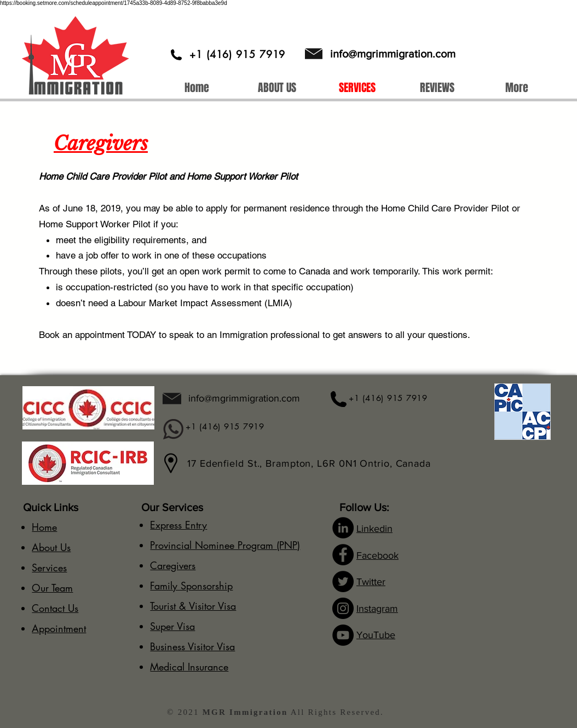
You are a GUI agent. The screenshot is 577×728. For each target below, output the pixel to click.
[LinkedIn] (343, 528)
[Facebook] (343, 555)
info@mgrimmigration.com (393, 54)
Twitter (371, 582)
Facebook (377, 555)
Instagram (377, 609)
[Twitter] (343, 581)
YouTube (376, 635)
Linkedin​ (374, 529)
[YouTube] (343, 635)
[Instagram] (343, 608)
